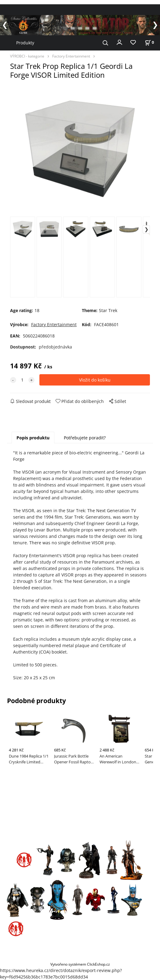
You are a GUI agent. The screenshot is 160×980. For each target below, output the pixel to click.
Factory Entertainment (71, 56)
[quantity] (22, 380)
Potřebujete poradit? (85, 438)
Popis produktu (33, 438)
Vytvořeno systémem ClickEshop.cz (80, 964)
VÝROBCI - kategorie (27, 56)
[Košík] (149, 42)
